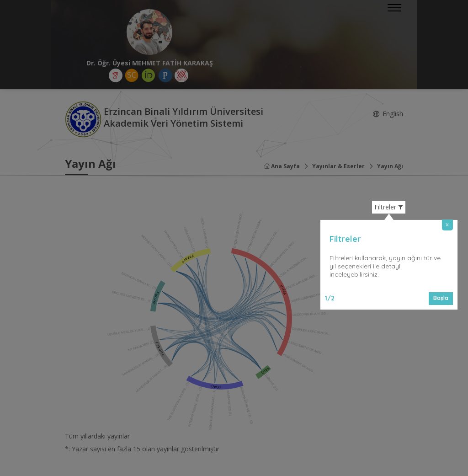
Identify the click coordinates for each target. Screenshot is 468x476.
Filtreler (389, 207)
